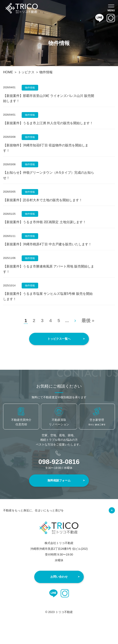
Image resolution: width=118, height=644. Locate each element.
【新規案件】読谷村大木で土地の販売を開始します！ (43, 200)
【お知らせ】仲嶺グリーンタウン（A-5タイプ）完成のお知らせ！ (49, 175)
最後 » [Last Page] (88, 321)
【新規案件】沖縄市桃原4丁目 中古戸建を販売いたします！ (47, 244)
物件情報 (30, 88)
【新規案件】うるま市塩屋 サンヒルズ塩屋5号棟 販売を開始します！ (48, 296)
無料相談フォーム (59, 480)
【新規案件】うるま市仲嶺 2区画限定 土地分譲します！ (45, 222)
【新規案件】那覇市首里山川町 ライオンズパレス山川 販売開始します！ (49, 98)
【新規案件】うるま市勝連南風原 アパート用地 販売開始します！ (49, 269)
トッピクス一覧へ (59, 339)
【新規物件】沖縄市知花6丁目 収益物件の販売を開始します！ (46, 148)
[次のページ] (75, 320)
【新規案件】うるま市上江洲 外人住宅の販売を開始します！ (48, 123)
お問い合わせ (59, 577)
